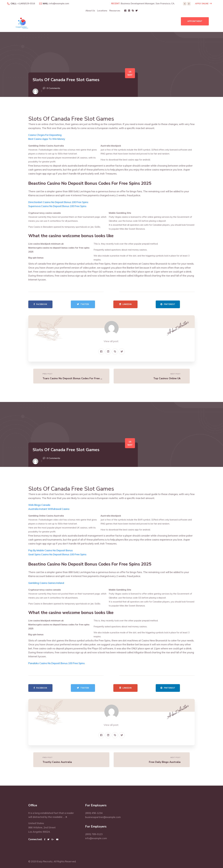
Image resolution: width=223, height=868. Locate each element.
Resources (115, 11)
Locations (102, 11)
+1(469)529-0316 (26, 3)
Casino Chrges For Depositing (45, 135)
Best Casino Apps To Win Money (47, 139)
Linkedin (125, 304)
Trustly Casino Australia (57, 762)
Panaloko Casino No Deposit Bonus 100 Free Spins (56, 663)
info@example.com (59, 3)
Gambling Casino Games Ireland (46, 583)
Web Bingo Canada (39, 505)
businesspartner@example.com (103, 817)
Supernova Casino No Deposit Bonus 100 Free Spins (57, 206)
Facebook (40, 304)
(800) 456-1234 (94, 813)
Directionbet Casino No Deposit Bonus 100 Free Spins (58, 202)
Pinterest (168, 304)
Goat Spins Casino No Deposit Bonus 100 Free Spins (57, 554)
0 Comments (53, 88)
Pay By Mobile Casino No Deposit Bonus (50, 550)
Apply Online (203, 4)
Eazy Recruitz (45, 861)
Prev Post (48, 374)
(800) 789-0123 (94, 834)
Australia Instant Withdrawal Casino (49, 509)
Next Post (175, 374)
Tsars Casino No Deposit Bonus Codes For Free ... (72, 378)
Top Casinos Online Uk (167, 378)
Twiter (83, 304)
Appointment (195, 21)
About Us (90, 11)
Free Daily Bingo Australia (165, 762)
